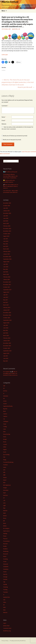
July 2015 (6, 356)
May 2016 (6, 330)
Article (5, 401)
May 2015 (6, 361)
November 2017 (7, 285)
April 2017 (6, 302)
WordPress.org (7, 631)
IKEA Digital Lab (7, 485)
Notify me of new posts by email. (12, 140)
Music (5, 523)
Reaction (5, 544)
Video (5, 602)
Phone (5, 536)
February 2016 (7, 338)
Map (4, 508)
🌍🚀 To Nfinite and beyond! (10, 172)
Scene (5, 562)
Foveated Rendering (8, 462)
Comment (5, 106)
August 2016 (6, 323)
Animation (6, 396)
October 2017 (7, 287)
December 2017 (7, 282)
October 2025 (7, 206)
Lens (4, 503)
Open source (6, 531)
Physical (5, 539)
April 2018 (6, 272)
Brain (4, 411)
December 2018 (7, 257)
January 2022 (6, 211)
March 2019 (6, 249)
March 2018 (6, 274)
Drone (5, 442)
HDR (4, 472)
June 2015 (6, 358)
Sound (5, 572)
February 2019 (7, 251)
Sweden (5, 579)
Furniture (5, 465)
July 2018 (6, 264)
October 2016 (7, 318)
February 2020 (7, 226)
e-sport (5, 444)
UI (4, 595)
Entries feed (6, 626)
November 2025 (7, 203)
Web (4, 610)
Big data (5, 409)
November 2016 (7, 315)
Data (4, 432)
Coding (5, 427)
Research (6, 554)
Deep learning (7, 434)
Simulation (6, 569)
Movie (5, 518)
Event (5, 452)
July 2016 (6, 325)
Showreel (6, 564)
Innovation (6, 490)
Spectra (5, 574)
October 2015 (7, 348)
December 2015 (7, 343)
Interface (6, 495)
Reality (5, 546)
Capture (5, 416)
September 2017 (7, 290)
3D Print (5, 391)
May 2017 (6, 300)
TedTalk (5, 584)
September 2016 (7, 320)
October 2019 (7, 234)
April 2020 (6, 221)
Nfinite (5, 526)
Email (4, 120)
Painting (5, 533)
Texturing (6, 587)
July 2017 (6, 295)
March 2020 (6, 223)
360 (4, 386)
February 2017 (7, 307)
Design (5, 439)
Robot (5, 556)
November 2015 (7, 346)
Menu (3, 11)
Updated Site (6, 597)
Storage (5, 577)
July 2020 (6, 216)
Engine (5, 449)
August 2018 (6, 262)
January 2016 (6, 341)
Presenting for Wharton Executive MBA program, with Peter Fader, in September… (10, 176)
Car (4, 419)
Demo (5, 437)
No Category (6, 528)
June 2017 (6, 297)
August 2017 (6, 292)
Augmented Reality (8, 406)
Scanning (5, 559)
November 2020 (7, 213)
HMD (4, 475)
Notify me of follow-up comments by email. (15, 136)
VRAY (4, 607)
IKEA (16, 29)
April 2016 (6, 333)
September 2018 (7, 259)
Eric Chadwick (7, 372)
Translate (6, 592)
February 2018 (7, 277)
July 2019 (6, 239)
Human (5, 477)
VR (4, 605)
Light (4, 505)
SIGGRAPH (6, 567)
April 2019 (6, 246)
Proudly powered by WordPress (18, 641)
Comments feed (7, 628)
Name (4, 117)
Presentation (6, 541)
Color (5, 429)
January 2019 (6, 254)
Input (4, 493)
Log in (5, 623)
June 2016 (6, 328)
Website (4, 124)
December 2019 (7, 228)
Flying (5, 460)
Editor (5, 447)
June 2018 (6, 267)
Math (4, 513)
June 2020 (6, 218)
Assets (5, 404)
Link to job (5, 55)
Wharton (5, 612)
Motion (5, 516)
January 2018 (6, 279)
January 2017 (6, 310)
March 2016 (6, 335)
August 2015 (6, 353)
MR (4, 521)
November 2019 (7, 231)
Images (5, 488)
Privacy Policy (5, 641)
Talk (4, 582)
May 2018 (6, 269)
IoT (4, 498)
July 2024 (6, 208)
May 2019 (6, 244)
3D (14, 29)
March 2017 (6, 305)
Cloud (5, 424)
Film (4, 457)
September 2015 (7, 351)
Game (5, 467)
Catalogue (6, 421)
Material (5, 511)
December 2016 (7, 313)
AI (4, 393)
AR (4, 398)
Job (19, 29)
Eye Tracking (6, 455)
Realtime (5, 549)
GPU (4, 470)
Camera (5, 414)
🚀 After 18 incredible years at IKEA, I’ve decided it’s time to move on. (11, 186)
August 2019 (6, 236)
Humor (5, 480)
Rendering (6, 551)
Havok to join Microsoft (26, 87)
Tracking (5, 590)
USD (4, 600)
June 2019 (6, 241)
